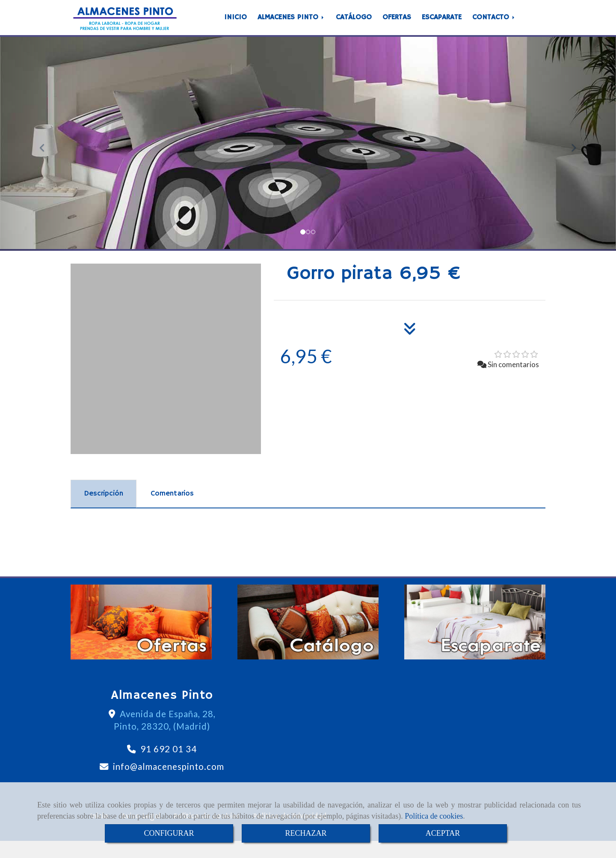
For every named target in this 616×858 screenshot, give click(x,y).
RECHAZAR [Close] (306, 833)
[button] (46, 161)
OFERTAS (397, 26)
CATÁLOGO (354, 26)
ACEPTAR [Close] (443, 833)
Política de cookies (434, 816)
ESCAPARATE (442, 26)
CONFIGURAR (169, 833)
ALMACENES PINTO (291, 26)
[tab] (104, 511)
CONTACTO (494, 26)
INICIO (235, 26)
